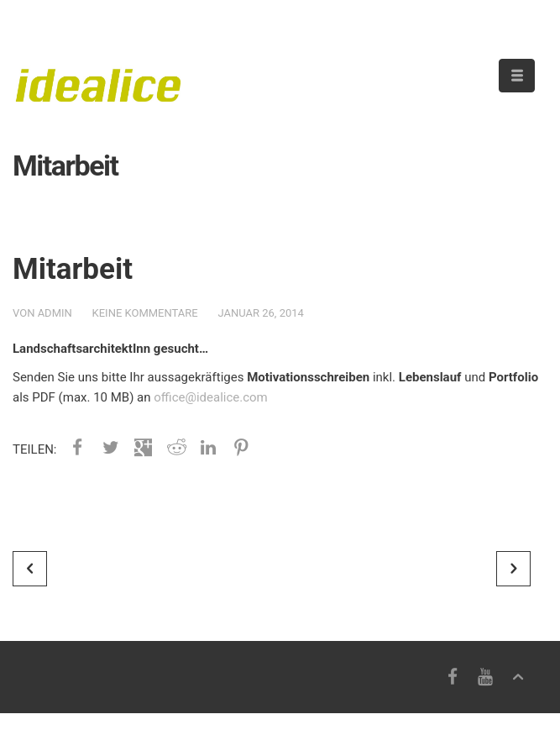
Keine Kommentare (145, 313)
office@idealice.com (210, 397)
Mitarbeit (73, 269)
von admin (42, 313)
